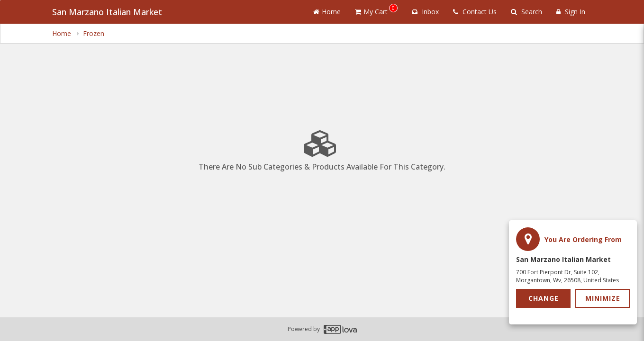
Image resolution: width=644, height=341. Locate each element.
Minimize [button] (603, 298)
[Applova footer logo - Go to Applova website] (340, 329)
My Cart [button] (376, 10)
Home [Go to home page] (327, 12)
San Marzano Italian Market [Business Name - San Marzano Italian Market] (107, 12)
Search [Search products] (526, 12)
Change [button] (544, 298)
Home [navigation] (63, 33)
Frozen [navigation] (94, 33)
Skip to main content (0, 0)
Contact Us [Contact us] (475, 12)
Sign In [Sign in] (571, 12)
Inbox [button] (425, 12)
